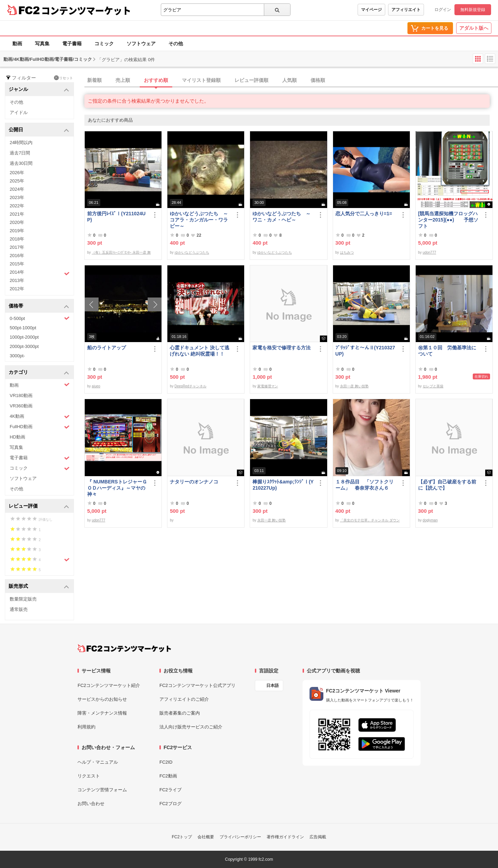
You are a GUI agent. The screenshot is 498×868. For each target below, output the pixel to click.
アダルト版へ (474, 28)
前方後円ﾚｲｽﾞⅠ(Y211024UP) (116, 217)
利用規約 (86, 727)
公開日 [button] (39, 130)
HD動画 (17, 437)
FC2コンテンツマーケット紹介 (109, 685)
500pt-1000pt (23, 328)
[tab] (291, 81)
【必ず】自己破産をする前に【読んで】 (447, 485)
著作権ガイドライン (285, 837)
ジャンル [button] (39, 90)
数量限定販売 (23, 599)
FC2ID (166, 762)
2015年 (17, 264)
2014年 (40, 273)
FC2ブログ (170, 804)
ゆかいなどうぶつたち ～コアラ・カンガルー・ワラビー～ (199, 220)
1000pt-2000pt (24, 337)
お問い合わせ (91, 804)
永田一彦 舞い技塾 (354, 386)
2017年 (17, 247)
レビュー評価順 (251, 80)
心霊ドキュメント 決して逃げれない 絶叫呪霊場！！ (200, 351)
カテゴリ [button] (39, 373)
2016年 (17, 256)
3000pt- (17, 356)
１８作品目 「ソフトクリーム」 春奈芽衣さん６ (365, 485)
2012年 (17, 289)
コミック (104, 44)
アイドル (19, 112)
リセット (63, 78)
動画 (17, 44)
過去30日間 (21, 163)
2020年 (17, 222)
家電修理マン (268, 386)
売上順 (123, 80)
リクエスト (89, 776)
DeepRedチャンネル (191, 386)
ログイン (443, 10)
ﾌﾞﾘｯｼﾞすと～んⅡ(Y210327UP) (365, 351)
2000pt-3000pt (24, 346)
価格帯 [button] (39, 306)
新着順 (94, 80)
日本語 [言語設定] (273, 686)
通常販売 (19, 609)
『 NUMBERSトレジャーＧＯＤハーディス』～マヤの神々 (117, 488)
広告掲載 (318, 837)
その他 (176, 44)
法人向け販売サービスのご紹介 (191, 727)
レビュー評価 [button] (39, 506)
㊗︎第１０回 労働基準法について (447, 351)
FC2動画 (168, 776)
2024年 (17, 189)
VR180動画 (21, 395)
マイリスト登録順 (201, 80)
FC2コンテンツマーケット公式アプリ (197, 685)
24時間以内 (21, 143)
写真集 (42, 44)
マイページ (371, 10)
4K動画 (40, 417)
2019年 (17, 231)
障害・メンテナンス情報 (102, 713)
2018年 (17, 239)
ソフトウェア (141, 44)
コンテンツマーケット (86, 10)
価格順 (318, 80)
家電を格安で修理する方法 (282, 348)
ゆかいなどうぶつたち (192, 252)
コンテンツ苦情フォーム (102, 790)
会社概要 (206, 837)
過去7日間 (20, 153)
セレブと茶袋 (433, 386)
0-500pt (40, 318)
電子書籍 (72, 44)
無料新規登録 (473, 10)
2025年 (17, 181)
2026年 (17, 173)
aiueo (96, 386)
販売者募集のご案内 (180, 713)
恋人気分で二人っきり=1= (364, 214)
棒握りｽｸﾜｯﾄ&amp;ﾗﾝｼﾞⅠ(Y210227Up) (283, 485)
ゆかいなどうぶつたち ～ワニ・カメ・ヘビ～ (282, 217)
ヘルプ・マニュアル (98, 762)
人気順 (289, 80)
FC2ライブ (170, 790)
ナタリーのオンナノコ (194, 482)
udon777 (429, 252)
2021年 (17, 214)
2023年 (17, 197)
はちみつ (347, 252)
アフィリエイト (406, 10)
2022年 (17, 206)
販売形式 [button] (39, 587)
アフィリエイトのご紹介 (184, 699)
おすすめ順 (156, 80)
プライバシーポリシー (240, 837)
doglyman (430, 520)
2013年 (17, 280)
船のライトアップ (107, 348)
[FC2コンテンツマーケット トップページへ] (124, 648)
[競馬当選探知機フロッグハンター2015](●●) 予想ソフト (448, 220)
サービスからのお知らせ (102, 699)
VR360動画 (21, 406)
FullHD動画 (40, 427)
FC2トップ (182, 837)
